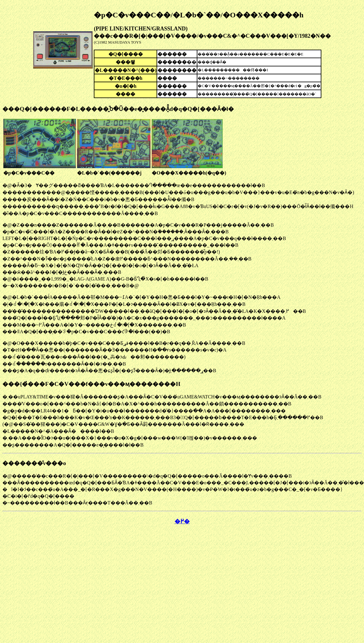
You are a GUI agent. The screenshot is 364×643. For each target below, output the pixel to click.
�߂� (182, 521)
